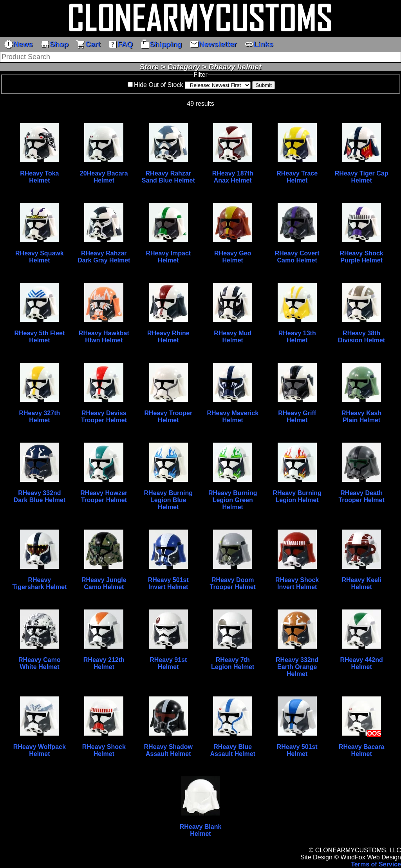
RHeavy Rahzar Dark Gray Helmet (104, 257)
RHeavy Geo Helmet (233, 257)
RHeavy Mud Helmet (233, 337)
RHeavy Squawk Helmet (40, 257)
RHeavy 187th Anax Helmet (233, 177)
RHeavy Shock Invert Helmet (297, 583)
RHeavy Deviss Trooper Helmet (104, 417)
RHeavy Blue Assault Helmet (233, 750)
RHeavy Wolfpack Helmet (40, 750)
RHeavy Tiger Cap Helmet (362, 177)
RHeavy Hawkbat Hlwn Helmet (104, 337)
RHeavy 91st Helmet (168, 663)
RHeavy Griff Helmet (297, 417)
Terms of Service (376, 864)
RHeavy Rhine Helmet (168, 337)
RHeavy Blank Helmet (201, 830)
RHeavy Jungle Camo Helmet (104, 583)
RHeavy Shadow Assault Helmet (168, 750)
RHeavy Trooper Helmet (168, 417)
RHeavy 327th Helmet (39, 417)
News (18, 44)
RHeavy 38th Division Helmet (361, 337)
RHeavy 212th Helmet (104, 663)
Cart (88, 44)
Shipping (161, 44)
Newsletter (213, 44)
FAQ (120, 44)
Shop (54, 44)
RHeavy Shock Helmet (104, 750)
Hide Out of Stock (158, 85)
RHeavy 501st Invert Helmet (168, 583)
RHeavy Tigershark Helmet (39, 583)
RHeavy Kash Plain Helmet (361, 417)
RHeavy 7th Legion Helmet (233, 663)
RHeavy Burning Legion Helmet (297, 496)
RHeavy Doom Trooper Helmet (233, 583)
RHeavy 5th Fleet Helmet (39, 337)
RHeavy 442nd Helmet (361, 663)
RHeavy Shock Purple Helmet (362, 257)
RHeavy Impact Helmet (168, 257)
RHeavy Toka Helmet (39, 177)
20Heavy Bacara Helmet (104, 177)
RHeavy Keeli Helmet (361, 583)
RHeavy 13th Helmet (297, 337)
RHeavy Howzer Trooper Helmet (104, 496)
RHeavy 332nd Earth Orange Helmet (297, 667)
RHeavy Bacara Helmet (362, 750)
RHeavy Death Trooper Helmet (361, 496)
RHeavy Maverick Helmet (233, 417)
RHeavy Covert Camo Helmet (297, 257)
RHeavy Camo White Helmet (40, 663)
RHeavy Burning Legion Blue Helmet (168, 500)
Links (259, 44)
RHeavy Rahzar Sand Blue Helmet (168, 177)
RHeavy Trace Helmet (297, 177)
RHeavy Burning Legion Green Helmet (233, 500)
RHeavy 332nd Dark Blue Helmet (40, 496)
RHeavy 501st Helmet (297, 750)
